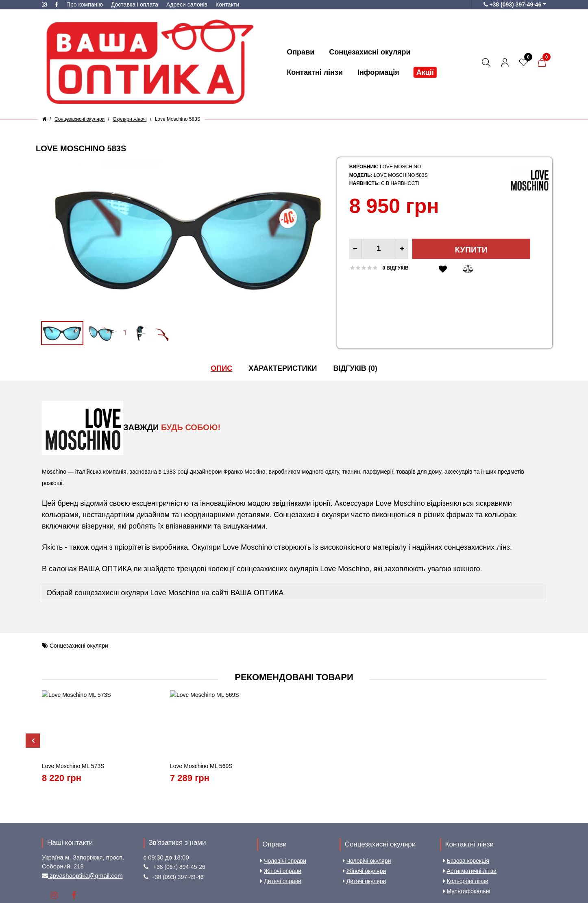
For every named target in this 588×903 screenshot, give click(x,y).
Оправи (274, 785)
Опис (221, 368)
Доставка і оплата (135, 4)
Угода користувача (209, 869)
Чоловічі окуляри (367, 801)
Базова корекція (466, 801)
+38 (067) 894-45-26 (179, 807)
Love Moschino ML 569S (201, 707)
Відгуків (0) (355, 368)
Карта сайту (287, 869)
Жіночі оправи (281, 812)
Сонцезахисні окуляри (79, 646)
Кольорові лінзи (466, 822)
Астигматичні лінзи (470, 812)
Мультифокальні (467, 832)
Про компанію (85, 4)
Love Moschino (400, 167)
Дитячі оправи (281, 822)
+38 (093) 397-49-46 (178, 818)
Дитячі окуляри (365, 822)
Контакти (227, 4)
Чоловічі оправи (283, 801)
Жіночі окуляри (365, 812)
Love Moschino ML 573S (73, 707)
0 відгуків (396, 268)
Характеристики (283, 368)
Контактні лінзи (469, 785)
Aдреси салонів (187, 4)
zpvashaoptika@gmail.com (85, 816)
